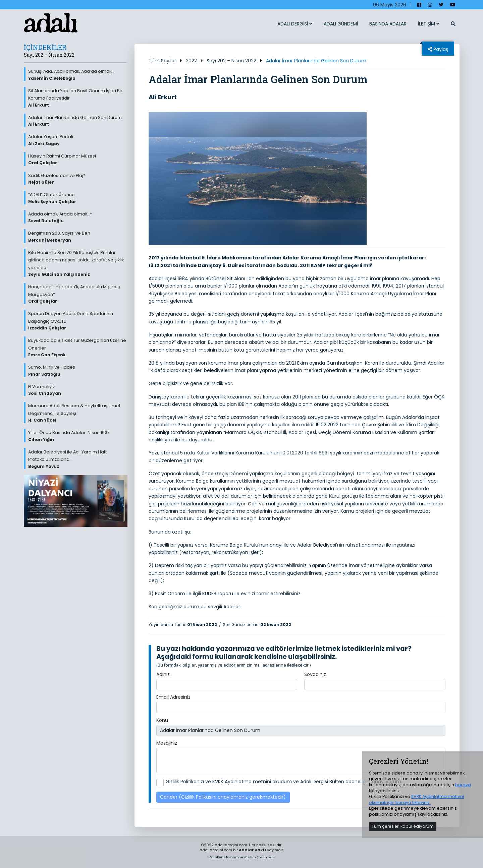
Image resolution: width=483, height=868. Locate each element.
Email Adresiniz (173, 697)
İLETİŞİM (429, 24)
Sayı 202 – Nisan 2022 (231, 61)
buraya (463, 785)
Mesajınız (167, 743)
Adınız (163, 674)
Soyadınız (315, 674)
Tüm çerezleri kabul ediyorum (403, 826)
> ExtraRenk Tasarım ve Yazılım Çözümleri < (241, 857)
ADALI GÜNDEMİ (341, 24)
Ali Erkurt (163, 97)
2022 (191, 61)
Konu (162, 720)
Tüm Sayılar (162, 61)
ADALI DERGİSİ (295, 24)
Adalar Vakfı (252, 850)
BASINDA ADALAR (388, 24)
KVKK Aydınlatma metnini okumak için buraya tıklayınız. (416, 799)
